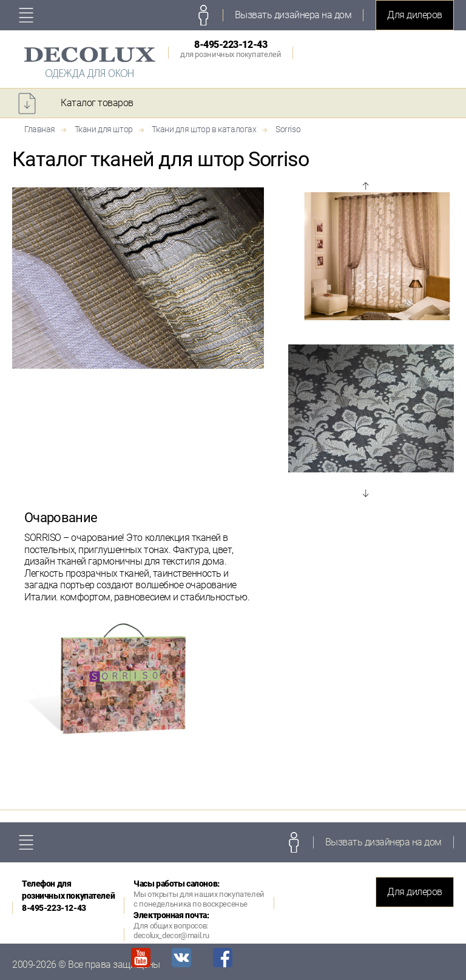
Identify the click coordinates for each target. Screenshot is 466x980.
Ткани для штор (104, 129)
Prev (365, 186)
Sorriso (288, 129)
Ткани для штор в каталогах (204, 129)
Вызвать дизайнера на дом (293, 15)
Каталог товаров (97, 103)
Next (365, 493)
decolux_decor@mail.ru (171, 935)
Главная (40, 129)
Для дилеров (415, 15)
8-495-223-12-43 (231, 49)
